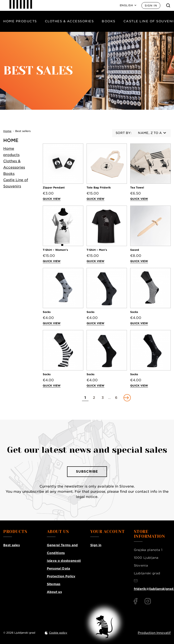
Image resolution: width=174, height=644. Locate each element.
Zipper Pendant (54, 188)
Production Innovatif (154, 633)
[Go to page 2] (94, 398)
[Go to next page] (127, 398)
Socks (47, 312)
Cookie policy (58, 633)
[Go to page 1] (85, 398)
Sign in (151, 6)
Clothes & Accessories (69, 21)
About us (54, 592)
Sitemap (54, 584)
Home (11, 140)
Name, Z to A (152, 133)
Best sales (11, 545)
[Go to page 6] (116, 398)
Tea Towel (137, 188)
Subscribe (87, 472)
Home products (20, 21)
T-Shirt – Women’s (55, 250)
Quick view (52, 199)
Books (109, 21)
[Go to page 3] (103, 398)
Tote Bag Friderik (99, 188)
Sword (135, 250)
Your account (107, 532)
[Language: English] (128, 5)
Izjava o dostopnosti (64, 561)
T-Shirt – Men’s (97, 250)
